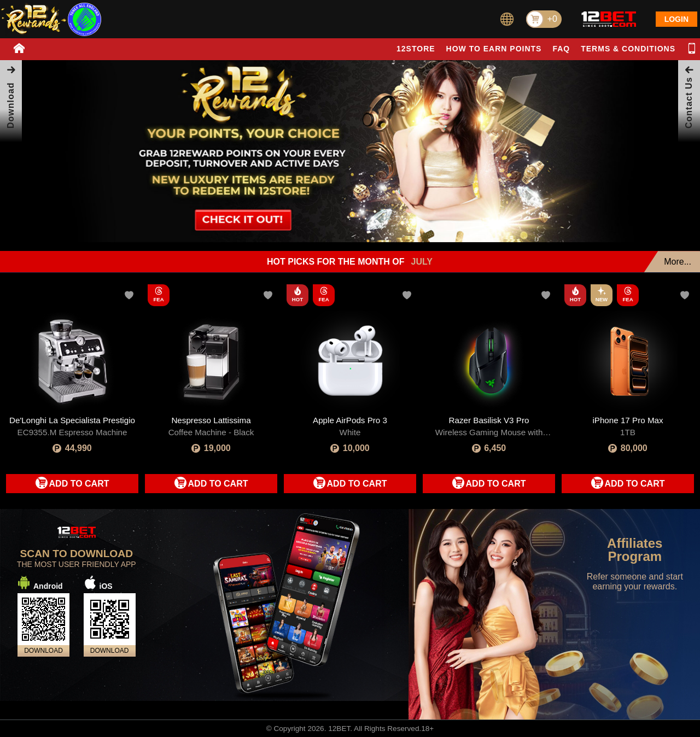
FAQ (561, 49)
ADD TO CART (79, 484)
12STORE (416, 49)
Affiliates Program (635, 550)
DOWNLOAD (43, 651)
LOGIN (676, 19)
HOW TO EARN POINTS (494, 49)
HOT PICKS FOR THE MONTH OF (350, 262)
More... (678, 262)
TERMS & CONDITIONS (628, 49)
